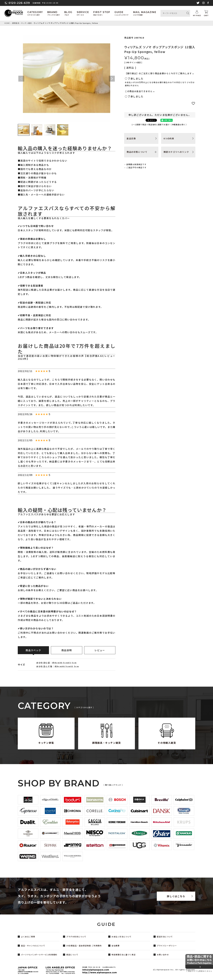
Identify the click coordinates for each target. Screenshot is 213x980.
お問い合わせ (163, 955)
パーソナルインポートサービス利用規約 (39, 955)
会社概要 (116, 946)
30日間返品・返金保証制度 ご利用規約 (84, 946)
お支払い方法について (122, 937)
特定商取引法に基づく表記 (124, 955)
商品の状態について (137, 152)
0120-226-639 (19, 3)
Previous (21, 79)
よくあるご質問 (28, 937)
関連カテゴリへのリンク (176, 152)
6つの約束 (169, 138)
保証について (72, 955)
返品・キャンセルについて (33, 946)
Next (112, 79)
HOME (7, 23)
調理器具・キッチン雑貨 (22, 23)
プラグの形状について (76, 937)
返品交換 (131, 138)
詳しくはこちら (176, 896)
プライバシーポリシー (167, 946)
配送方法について (165, 937)
